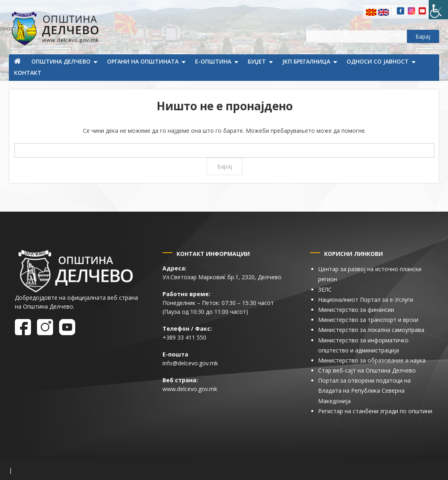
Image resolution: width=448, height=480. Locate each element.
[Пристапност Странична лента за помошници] (438, 10)
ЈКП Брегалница (306, 61)
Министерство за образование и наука (372, 360)
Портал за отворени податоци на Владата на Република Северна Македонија (364, 390)
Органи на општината (143, 61)
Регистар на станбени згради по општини (375, 411)
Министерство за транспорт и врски (368, 320)
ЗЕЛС (325, 289)
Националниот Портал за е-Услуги (366, 300)
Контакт (28, 73)
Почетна (18, 62)
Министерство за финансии (356, 310)
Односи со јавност (378, 61)
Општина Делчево (61, 61)
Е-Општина (213, 61)
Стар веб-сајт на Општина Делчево (367, 370)
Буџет (257, 61)
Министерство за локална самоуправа (371, 330)
